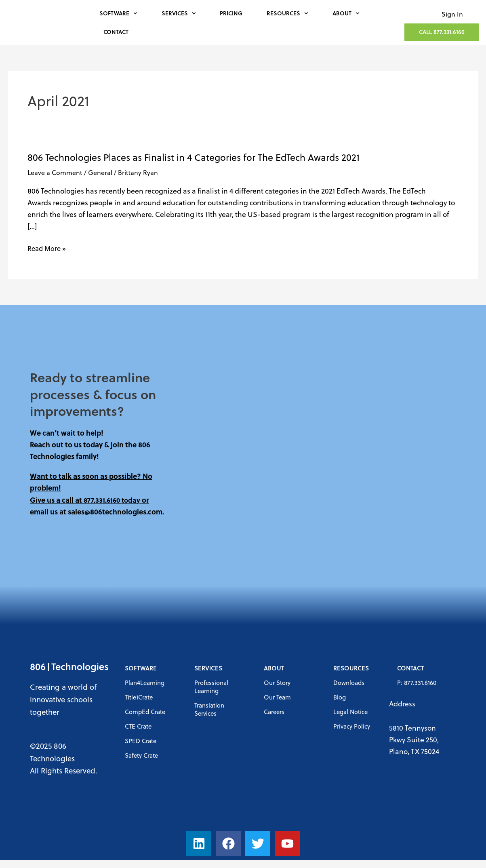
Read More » (48, 248)
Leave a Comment (55, 172)
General (100, 172)
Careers (274, 712)
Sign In (452, 14)
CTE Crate (138, 726)
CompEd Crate (145, 712)
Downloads (349, 683)
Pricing (231, 13)
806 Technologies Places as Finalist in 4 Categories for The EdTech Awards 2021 (194, 157)
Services (179, 13)
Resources (287, 13)
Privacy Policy (352, 726)
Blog (340, 697)
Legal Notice (350, 712)
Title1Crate (139, 697)
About (346, 13)
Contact (116, 32)
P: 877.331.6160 (417, 683)
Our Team (277, 697)
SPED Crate (141, 741)
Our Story (277, 683)
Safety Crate (141, 755)
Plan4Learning (145, 683)
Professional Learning (211, 687)
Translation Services (209, 709)
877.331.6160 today (113, 500)
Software (118, 13)
